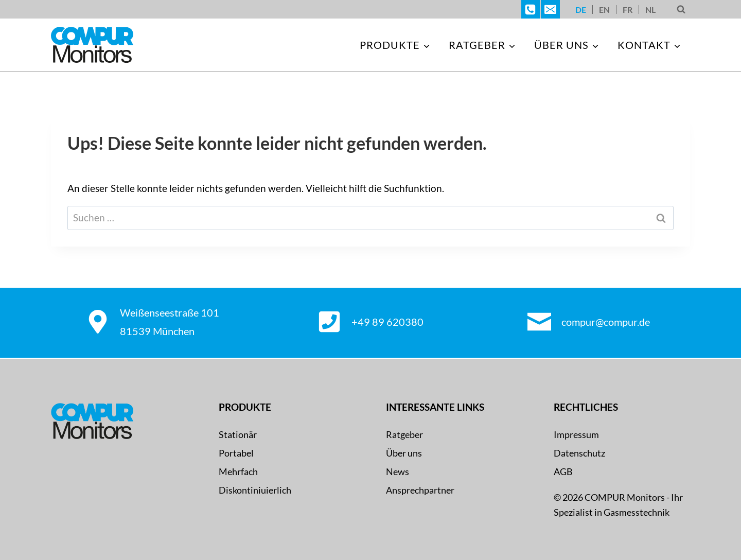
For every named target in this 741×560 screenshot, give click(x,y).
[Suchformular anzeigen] (681, 10)
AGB (563, 471)
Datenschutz (579, 453)
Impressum (576, 434)
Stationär (238, 434)
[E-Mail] (550, 9)
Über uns (404, 453)
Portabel (236, 453)
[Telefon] (531, 9)
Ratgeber (404, 434)
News (398, 471)
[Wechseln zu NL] (650, 10)
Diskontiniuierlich (255, 490)
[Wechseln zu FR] (628, 10)
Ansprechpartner (420, 490)
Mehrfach (238, 471)
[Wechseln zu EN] (604, 10)
